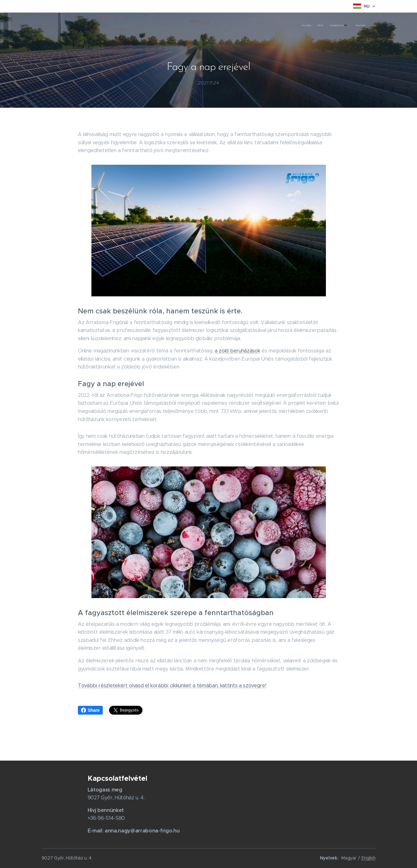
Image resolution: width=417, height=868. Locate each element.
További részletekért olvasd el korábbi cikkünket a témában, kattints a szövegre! (172, 685)
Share (90, 710)
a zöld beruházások (237, 351)
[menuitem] (347, 26)
